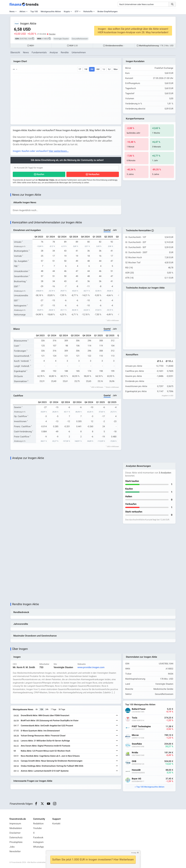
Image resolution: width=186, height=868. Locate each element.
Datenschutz (16, 838)
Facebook (38, 838)
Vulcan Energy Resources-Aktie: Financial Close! (43, 736)
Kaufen (40, 174)
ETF (77, 12)
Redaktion (38, 824)
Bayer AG (136, 779)
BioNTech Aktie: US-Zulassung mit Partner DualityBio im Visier (50, 721)
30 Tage (62, 709)
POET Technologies (141, 727)
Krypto (67, 12)
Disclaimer (15, 833)
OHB (134, 761)
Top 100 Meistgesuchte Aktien (150, 787)
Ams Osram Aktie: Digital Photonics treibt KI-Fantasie (45, 746)
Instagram (38, 842)
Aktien (22, 12)
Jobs (12, 847)
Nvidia (135, 753)
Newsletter (15, 851)
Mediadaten (16, 828)
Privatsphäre (16, 842)
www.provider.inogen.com (91, 667)
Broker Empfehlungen (108, 12)
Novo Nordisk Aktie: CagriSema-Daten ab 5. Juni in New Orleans (50, 756)
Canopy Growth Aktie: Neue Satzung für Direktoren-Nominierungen (52, 761)
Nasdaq (52, 34)
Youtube (37, 828)
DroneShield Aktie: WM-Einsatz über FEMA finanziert (45, 715)
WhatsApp (38, 847)
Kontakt (56, 824)
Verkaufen (94, 174)
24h (47, 709)
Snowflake (137, 744)
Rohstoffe (88, 12)
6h (37, 709)
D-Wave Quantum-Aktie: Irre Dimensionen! (40, 731)
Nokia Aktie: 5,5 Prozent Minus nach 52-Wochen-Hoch (46, 751)
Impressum (15, 824)
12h (41, 709)
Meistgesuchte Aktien (51, 12)
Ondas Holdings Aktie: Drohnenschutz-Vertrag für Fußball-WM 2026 (52, 766)
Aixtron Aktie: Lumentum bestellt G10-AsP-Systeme (45, 771)
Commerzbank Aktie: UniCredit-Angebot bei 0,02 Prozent (47, 726)
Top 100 (34, 12)
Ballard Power (139, 709)
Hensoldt (136, 770)
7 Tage (53, 709)
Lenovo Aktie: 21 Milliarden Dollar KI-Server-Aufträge (45, 741)
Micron (135, 735)
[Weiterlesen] (117, 716)
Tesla (134, 718)
